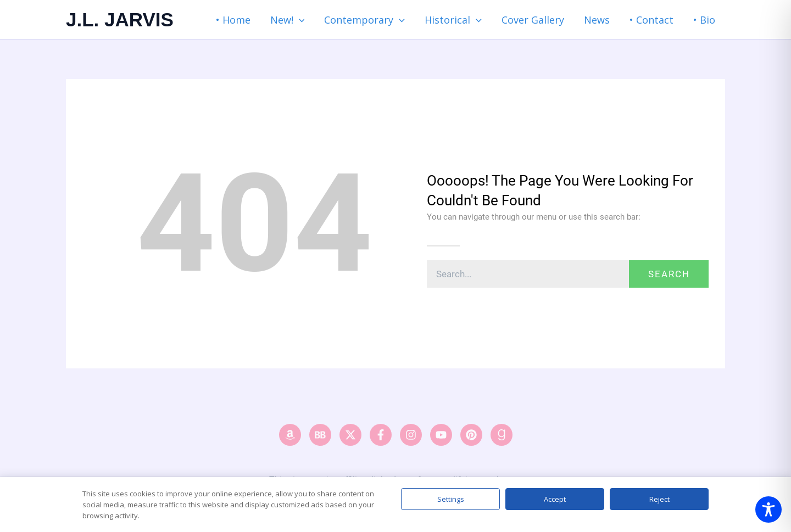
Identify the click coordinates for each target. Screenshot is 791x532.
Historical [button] (453, 20)
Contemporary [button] (364, 20)
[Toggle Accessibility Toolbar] (768, 509)
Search (669, 274)
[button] (299, 20)
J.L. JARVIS (120, 19)
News (597, 20)
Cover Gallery (533, 20)
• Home (233, 20)
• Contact (651, 20)
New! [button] (288, 20)
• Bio (704, 20)
